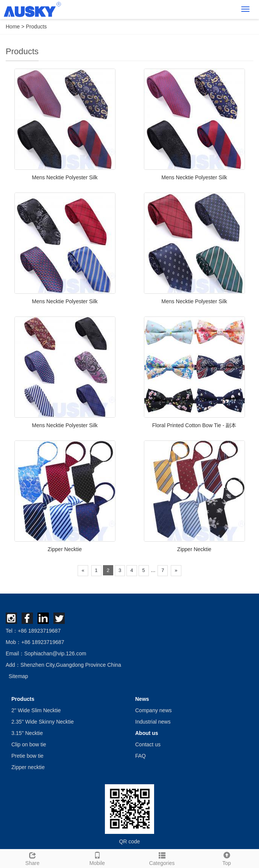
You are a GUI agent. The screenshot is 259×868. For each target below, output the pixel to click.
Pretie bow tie (27, 756)
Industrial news (153, 722)
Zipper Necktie (65, 549)
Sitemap (18, 676)
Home (13, 27)
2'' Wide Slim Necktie (36, 710)
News (142, 699)
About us (147, 733)
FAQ (140, 756)
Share (32, 858)
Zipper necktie (28, 767)
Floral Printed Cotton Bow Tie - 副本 (194, 425)
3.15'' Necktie (27, 733)
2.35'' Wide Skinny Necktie (43, 722)
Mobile (97, 858)
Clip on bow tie (29, 744)
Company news (154, 710)
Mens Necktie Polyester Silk (65, 177)
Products (36, 27)
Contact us (148, 744)
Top (227, 858)
